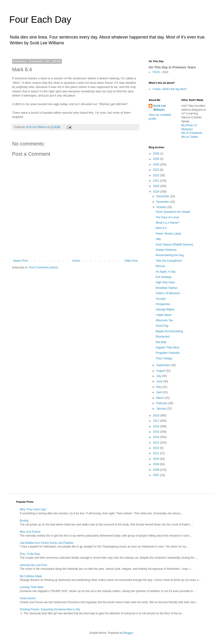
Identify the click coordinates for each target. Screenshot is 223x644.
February (162, 403)
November (163, 202)
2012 (157, 448)
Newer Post (20, 261)
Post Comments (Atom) (44, 267)
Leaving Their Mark (32, 587)
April (159, 392)
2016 (157, 426)
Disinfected (162, 337)
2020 (157, 186)
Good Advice (28, 598)
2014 (157, 437)
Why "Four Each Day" (33, 509)
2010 (157, 459)
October (162, 207)
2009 (157, 464)
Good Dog (162, 326)
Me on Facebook (192, 133)
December (163, 196)
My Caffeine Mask (31, 576)
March (161, 398)
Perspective (163, 304)
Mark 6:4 (161, 228)
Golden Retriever (166, 250)
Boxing (24, 521)
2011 (157, 453)
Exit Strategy (164, 277)
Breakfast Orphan (167, 288)
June (160, 381)
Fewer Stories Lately (168, 234)
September (164, 365)
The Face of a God (167, 217)
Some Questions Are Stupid (173, 212)
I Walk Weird (163, 315)
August (161, 371)
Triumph (161, 299)
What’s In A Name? (167, 223)
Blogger (128, 633)
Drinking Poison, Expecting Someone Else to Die (50, 609)
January (162, 409)
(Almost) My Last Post (33, 565)
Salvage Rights (165, 309)
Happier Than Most (167, 348)
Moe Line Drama (30, 532)
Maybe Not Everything (169, 331)
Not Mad (161, 342)
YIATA (156, 72)
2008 (157, 470)
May (159, 387)
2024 (157, 164)
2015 (157, 432)
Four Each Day (40, 19)
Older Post (131, 261)
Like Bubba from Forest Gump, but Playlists (47, 543)
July (159, 376)
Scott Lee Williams (160, 108)
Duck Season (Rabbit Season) (174, 245)
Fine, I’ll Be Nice (30, 554)
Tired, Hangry (164, 358)
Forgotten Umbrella (168, 353)
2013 (157, 443)
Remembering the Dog (170, 255)
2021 (157, 181)
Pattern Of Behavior (168, 293)
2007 (157, 475)
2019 (157, 192)
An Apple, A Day (166, 272)
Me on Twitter (190, 137)
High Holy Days (165, 282)
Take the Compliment (169, 261)
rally (158, 239)
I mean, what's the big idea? (169, 89)
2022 (157, 175)
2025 (157, 159)
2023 (157, 170)
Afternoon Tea (164, 320)
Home (76, 261)
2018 (157, 415)
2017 (157, 421)
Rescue (160, 266)
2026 (157, 154)
